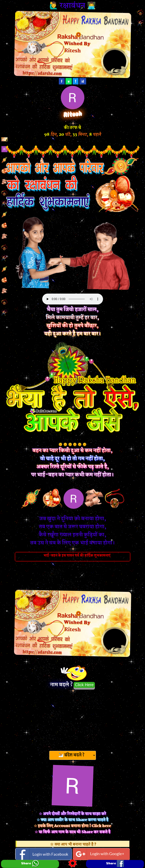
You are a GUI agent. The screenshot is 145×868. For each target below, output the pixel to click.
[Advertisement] (73, 719)
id (83, 81)
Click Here (84, 685)
